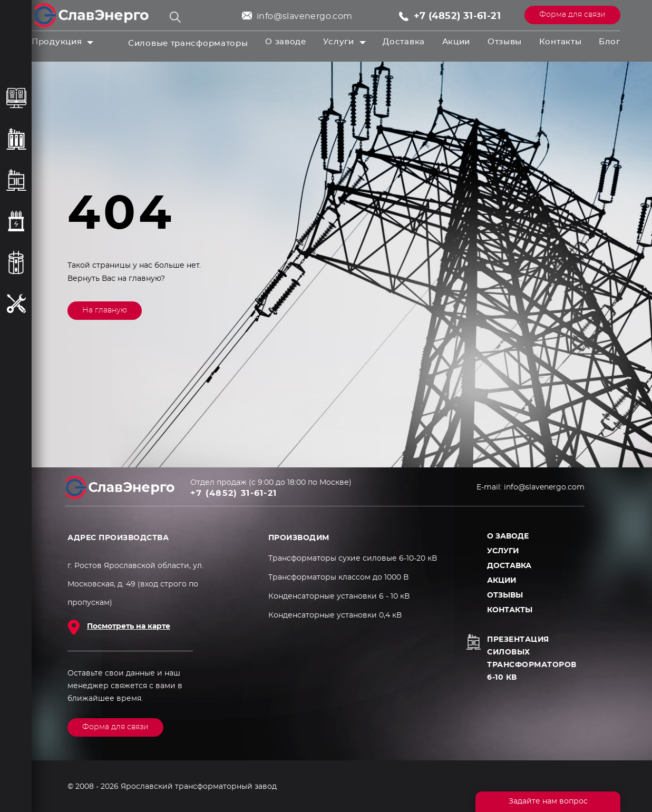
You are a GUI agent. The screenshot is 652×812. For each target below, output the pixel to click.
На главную (105, 310)
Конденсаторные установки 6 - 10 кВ (339, 596)
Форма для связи (572, 15)
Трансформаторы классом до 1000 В (338, 578)
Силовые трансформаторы (188, 43)
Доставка (404, 42)
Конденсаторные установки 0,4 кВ (335, 615)
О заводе (286, 42)
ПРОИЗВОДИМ (299, 538)
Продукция (57, 42)
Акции (456, 42)
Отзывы (505, 42)
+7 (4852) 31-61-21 (457, 16)
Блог (610, 42)
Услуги (338, 42)
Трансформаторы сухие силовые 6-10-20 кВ (353, 559)
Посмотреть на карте (129, 627)
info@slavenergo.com (305, 16)
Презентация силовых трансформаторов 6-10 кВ (532, 659)
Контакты (561, 42)
